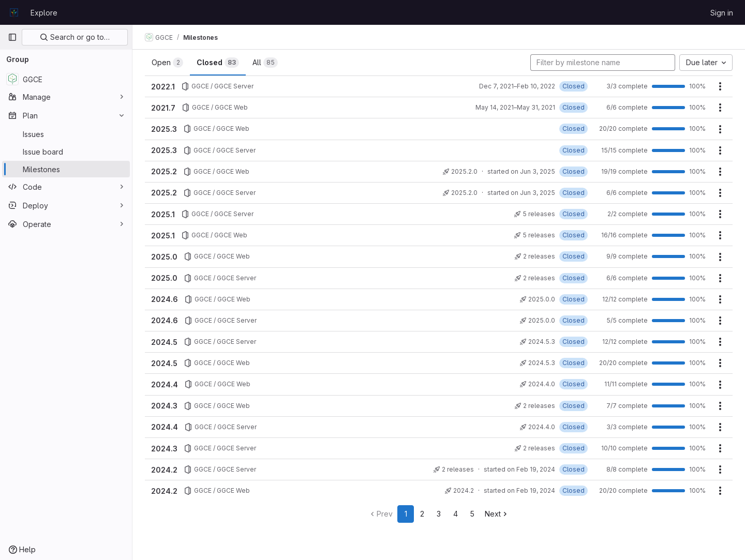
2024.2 (164, 470)
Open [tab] (167, 63)
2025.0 (164, 257)
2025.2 (164, 171)
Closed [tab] (218, 63)
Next (497, 514)
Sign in (722, 13)
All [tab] (265, 63)
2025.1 (163, 214)
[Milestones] (66, 169)
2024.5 (164, 342)
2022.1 (163, 87)
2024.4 (165, 384)
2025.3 (164, 129)
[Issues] (66, 134)
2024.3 (164, 406)
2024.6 (165, 299)
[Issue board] (66, 152)
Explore (44, 13)
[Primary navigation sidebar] (12, 37)
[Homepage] (14, 12)
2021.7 (163, 108)
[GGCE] (66, 79)
